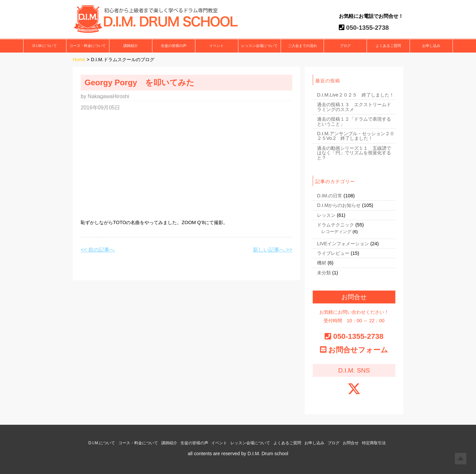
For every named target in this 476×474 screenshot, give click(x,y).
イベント (217, 46)
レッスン (326, 215)
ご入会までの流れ (302, 46)
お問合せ (351, 443)
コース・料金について (88, 46)
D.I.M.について (45, 46)
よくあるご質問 (388, 46)
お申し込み (431, 46)
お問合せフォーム (358, 350)
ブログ (345, 46)
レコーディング (336, 232)
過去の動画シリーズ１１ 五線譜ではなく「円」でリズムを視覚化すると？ (354, 153)
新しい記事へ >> (273, 250)
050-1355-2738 (367, 28)
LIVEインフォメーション (343, 244)
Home (79, 60)
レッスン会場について (259, 46)
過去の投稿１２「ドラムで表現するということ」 (354, 122)
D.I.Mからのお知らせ (339, 206)
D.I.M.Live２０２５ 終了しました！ (356, 95)
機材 (322, 263)
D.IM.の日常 (330, 196)
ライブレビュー (333, 254)
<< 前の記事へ (98, 250)
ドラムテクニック (336, 225)
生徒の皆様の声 (174, 46)
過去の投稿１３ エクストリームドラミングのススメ (354, 107)
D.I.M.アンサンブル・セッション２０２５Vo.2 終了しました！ (356, 136)
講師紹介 (131, 46)
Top (460, 458)
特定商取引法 (374, 443)
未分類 (324, 273)
